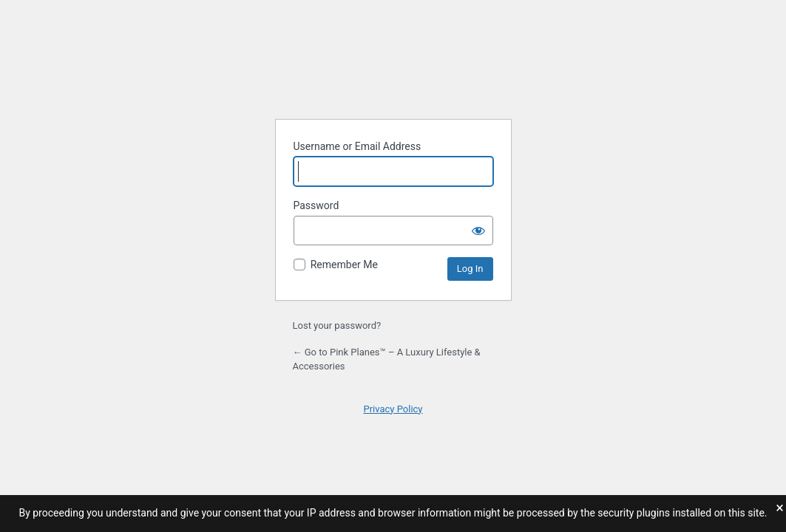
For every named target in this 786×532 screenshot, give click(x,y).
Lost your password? (337, 325)
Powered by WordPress (393, 70)
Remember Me (344, 265)
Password (316, 205)
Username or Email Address (358, 146)
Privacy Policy (393, 409)
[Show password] (478, 231)
